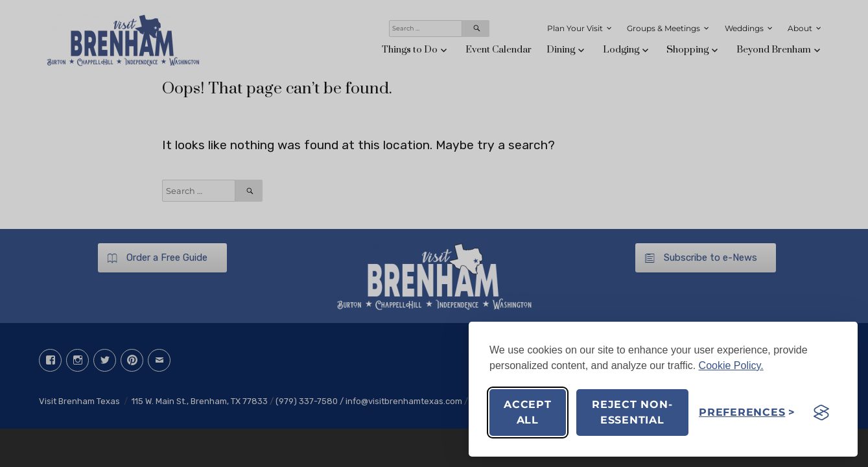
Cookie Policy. (731, 365)
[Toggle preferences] (747, 413)
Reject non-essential (632, 412)
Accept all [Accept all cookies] (528, 412)
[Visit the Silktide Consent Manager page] (821, 413)
